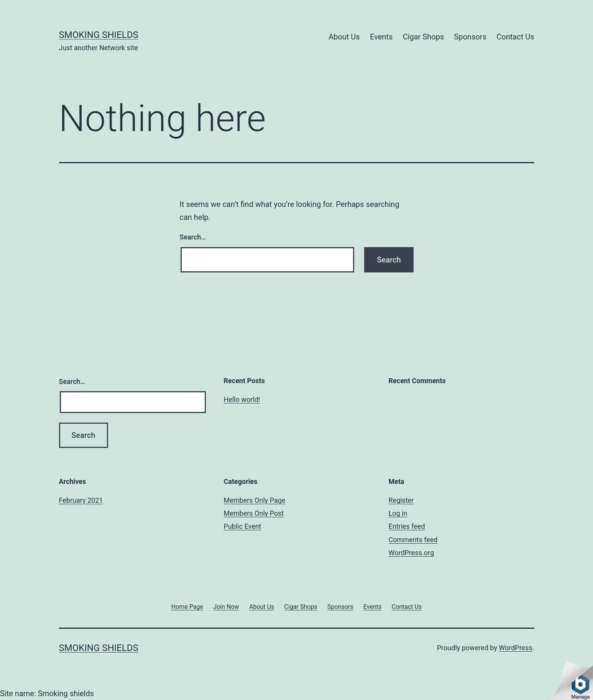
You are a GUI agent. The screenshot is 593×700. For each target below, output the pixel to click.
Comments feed (413, 540)
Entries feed (407, 526)
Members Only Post (254, 513)
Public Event (243, 526)
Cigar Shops (424, 37)
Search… (193, 237)
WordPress (515, 648)
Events (381, 37)
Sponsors (470, 37)
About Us (344, 37)
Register (401, 500)
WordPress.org (411, 553)
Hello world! (242, 399)
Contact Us (515, 37)
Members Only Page (255, 500)
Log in (398, 513)
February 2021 (81, 500)
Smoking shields (99, 35)
